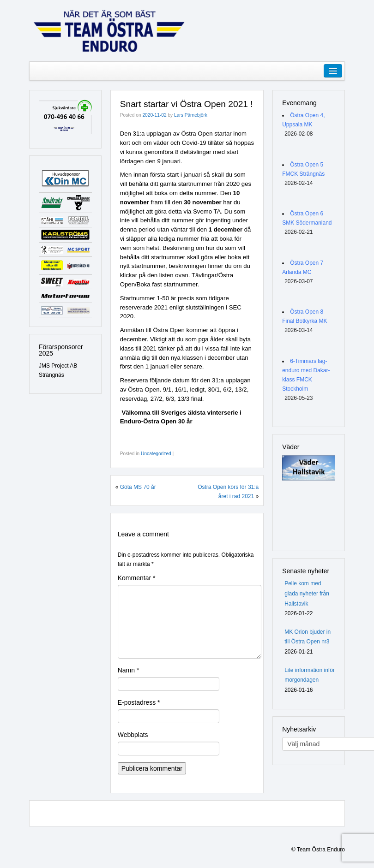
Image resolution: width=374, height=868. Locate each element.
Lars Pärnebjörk (191, 115)
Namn (129, 670)
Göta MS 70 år (138, 487)
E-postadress (139, 702)
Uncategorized (156, 454)
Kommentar (137, 578)
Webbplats (133, 735)
